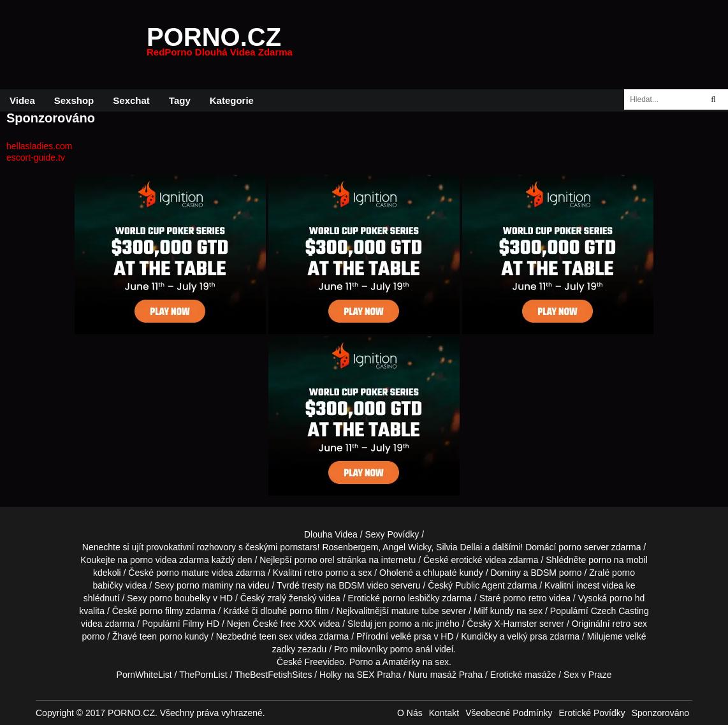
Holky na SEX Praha (360, 675)
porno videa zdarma (170, 560)
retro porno (326, 573)
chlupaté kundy (453, 573)
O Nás (410, 713)
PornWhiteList (144, 675)
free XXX (298, 624)
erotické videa (479, 560)
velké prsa (411, 636)
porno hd (627, 598)
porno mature (183, 573)
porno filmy (161, 611)
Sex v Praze (587, 675)
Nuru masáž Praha (445, 675)
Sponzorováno (660, 713)
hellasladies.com (40, 146)
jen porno (393, 624)
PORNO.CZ (220, 45)
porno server (584, 547)
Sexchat (131, 100)
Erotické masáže (523, 675)
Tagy (180, 100)
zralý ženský (292, 598)
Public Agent (480, 585)
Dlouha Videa (331, 534)
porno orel (315, 560)
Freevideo (324, 662)
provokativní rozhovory (191, 547)
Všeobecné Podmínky (509, 713)
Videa (22, 100)
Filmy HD (201, 624)
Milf (481, 611)
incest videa (600, 585)
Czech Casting (620, 611)
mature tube (415, 611)
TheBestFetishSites (273, 675)
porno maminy (205, 585)
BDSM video (363, 585)
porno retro (525, 598)
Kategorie (232, 100)
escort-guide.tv (36, 157)
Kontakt (444, 713)
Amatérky (401, 662)
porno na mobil (618, 560)
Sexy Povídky (392, 534)
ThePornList (203, 675)
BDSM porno (556, 573)
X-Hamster (515, 624)
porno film (309, 611)
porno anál (411, 649)
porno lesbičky (411, 598)
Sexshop (74, 100)
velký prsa (528, 636)
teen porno (161, 636)
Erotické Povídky (592, 713)
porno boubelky (180, 598)
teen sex (276, 636)
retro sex (629, 624)
